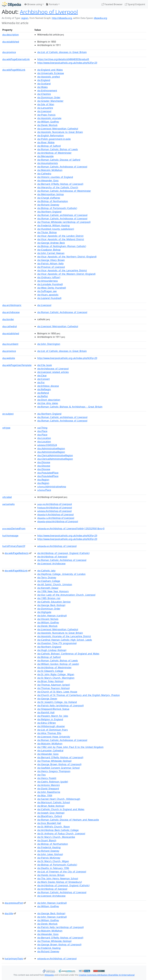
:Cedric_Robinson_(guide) (53, 782)
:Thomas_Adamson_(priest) (54, 685)
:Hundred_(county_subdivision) (56, 229)
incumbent (10, 344)
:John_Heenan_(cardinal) (52, 616)
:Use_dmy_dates (48, 403)
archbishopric (12, 305)
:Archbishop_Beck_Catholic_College (58, 830)
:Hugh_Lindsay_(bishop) (52, 650)
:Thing (42, 428)
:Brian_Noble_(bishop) (51, 806)
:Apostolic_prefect (49, 77)
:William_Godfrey (48, 122)
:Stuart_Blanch (47, 840)
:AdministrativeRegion (51, 448)
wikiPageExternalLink (16, 59)
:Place (42, 431)
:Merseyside (45, 156)
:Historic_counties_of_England (55, 177)
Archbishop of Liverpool (49, 12)
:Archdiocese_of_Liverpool (53, 369)
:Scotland (44, 84)
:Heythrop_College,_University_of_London (61, 574)
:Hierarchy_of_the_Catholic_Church (58, 187)
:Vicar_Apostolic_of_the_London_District (60, 236)
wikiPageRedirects (17, 553)
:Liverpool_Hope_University (54, 737)
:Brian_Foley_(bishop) (50, 681)
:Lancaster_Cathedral (50, 750)
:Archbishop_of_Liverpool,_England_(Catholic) (63, 553)
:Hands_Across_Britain (51, 875)
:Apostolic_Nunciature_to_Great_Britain (60, 132)
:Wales (42, 87)
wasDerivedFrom (14, 528)
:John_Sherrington (49, 344)
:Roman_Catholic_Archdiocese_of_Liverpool (62, 167)
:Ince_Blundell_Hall (49, 823)
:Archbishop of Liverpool (55, 504)
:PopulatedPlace (48, 473)
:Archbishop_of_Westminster (54, 153)
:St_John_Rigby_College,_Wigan (56, 674)
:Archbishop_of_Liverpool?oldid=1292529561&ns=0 (71, 528)
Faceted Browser (112, 4)
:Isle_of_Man (46, 104)
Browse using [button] (33, 4)
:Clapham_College (49, 581)
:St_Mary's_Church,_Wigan (53, 861)
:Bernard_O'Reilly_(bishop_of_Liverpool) (60, 184)
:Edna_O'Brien (47, 723)
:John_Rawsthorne (49, 792)
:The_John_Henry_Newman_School (58, 879)
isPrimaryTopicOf (14, 546)
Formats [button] (52, 4)
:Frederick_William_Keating (53, 225)
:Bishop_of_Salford (49, 146)
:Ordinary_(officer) (49, 277)
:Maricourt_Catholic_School (54, 802)
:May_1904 (45, 795)
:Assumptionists (48, 163)
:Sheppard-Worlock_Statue (53, 709)
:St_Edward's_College (50, 671)
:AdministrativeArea (52, 487)
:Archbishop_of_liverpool (52, 557)
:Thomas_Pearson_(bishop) (53, 688)
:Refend (43, 393)
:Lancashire (45, 108)
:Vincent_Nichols (48, 619)
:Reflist (43, 396)
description (11, 35)
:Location (44, 438)
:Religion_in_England (50, 719)
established (11, 42)
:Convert (44, 379)
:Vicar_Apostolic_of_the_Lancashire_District (62, 270)
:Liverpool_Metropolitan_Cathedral (58, 129)
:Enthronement (47, 91)
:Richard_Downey (48, 205)
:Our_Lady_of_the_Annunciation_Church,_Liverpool (66, 595)
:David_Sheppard (48, 789)
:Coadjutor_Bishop (49, 250)
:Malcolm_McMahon (50, 170)
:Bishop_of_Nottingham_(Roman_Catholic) (62, 246)
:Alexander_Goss (48, 180)
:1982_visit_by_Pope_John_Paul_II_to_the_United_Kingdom (70, 747)
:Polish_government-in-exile (54, 139)
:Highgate (44, 612)
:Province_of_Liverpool (51, 267)
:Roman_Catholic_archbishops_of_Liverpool (62, 215)
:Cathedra (44, 174)
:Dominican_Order (49, 97)
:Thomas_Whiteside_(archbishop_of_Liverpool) (64, 222)
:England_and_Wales (50, 70)
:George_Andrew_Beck (51, 243)
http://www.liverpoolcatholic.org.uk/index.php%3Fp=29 (67, 63)
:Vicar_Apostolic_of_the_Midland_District (61, 239)
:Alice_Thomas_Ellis (49, 733)
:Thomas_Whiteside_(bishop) (54, 761)
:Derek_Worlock (47, 125)
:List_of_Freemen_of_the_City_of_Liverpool (62, 872)
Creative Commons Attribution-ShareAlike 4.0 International (107, 975)
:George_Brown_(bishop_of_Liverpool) (59, 764)
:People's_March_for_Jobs (53, 716)
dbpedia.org (100, 18)
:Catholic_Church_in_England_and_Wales (61, 809)
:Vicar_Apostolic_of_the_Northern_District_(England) (67, 257)
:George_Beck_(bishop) (51, 605)
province (9, 52)
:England (44, 80)
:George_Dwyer (47, 699)
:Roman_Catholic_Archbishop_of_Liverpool (62, 560)
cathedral (10, 326)
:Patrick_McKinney (49, 858)
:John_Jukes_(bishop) (50, 854)
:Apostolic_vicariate (49, 118)
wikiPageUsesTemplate (17, 365)
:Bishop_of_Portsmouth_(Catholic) (57, 208)
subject (8, 414)
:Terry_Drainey (47, 578)
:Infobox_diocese (48, 386)
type (6, 428)
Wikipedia (49, 975)
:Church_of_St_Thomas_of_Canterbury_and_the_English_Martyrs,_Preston (78, 695)
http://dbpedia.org (62, 18)
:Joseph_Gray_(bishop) (51, 813)
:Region (43, 480)
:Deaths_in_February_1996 (53, 868)
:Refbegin (44, 389)
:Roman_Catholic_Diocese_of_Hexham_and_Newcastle (68, 820)
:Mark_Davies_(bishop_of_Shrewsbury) (60, 882)
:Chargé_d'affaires (49, 198)
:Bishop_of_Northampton (53, 201)
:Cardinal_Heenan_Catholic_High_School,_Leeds (65, 640)
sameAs (8, 504)
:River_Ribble (46, 142)
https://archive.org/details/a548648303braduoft (63, 59)
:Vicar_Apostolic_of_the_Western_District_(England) (66, 274)
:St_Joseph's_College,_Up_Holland (57, 702)
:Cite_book (45, 365)
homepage (10, 536)
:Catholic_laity (46, 571)
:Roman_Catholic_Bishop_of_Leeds (58, 149)
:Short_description (49, 400)
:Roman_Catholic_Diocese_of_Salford (59, 160)
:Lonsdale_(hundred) (50, 284)
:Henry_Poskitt (47, 778)
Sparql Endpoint (135, 4)
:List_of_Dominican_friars (52, 730)
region (25, 18)
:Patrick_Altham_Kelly (50, 264)
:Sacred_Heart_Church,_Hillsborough (59, 799)
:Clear (42, 376)
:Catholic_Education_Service (54, 602)
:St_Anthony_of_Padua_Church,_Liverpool (61, 834)
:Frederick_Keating (49, 847)
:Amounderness (48, 281)
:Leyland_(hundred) (49, 298)
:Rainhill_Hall (46, 712)
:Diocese (44, 462)
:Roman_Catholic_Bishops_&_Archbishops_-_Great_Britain (70, 407)
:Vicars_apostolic (48, 295)
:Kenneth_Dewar (48, 588)
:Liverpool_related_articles (53, 372)
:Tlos (41, 775)
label (7, 497)
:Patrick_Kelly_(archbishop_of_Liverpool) (60, 706)
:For (41, 382)
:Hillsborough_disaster (51, 726)
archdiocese (11, 312)
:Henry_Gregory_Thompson (54, 771)
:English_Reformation (51, 136)
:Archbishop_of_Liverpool (57, 546)
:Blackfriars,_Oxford (50, 816)
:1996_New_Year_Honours (53, 591)
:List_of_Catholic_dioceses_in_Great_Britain (62, 52)
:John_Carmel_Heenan (51, 253)
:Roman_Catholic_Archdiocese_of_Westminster (64, 191)
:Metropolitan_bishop (51, 194)
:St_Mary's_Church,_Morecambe (56, 837)
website (9, 358)
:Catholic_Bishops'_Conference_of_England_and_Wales (68, 654)
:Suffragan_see (47, 291)
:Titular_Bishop (47, 232)
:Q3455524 (47, 445)
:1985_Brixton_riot (49, 598)
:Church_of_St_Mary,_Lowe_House (57, 692)
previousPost (14, 903)
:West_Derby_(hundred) (52, 288)
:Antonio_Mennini (48, 785)
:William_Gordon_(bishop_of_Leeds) (58, 664)
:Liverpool (44, 111)
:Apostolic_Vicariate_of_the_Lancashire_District (64, 636)
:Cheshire (44, 94)
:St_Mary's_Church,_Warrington (56, 678)
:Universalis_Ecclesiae (51, 73)
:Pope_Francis (46, 115)
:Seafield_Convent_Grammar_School (58, 768)
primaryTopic (14, 959)
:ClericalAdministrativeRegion (55, 455)
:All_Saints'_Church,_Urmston (55, 584)
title (9, 913)
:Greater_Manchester (50, 101)
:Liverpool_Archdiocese (51, 564)
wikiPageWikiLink (14, 70)
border (8, 319)
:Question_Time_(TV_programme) (57, 643)
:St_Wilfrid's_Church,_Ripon (54, 827)
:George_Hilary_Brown (51, 260)
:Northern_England (49, 212)
